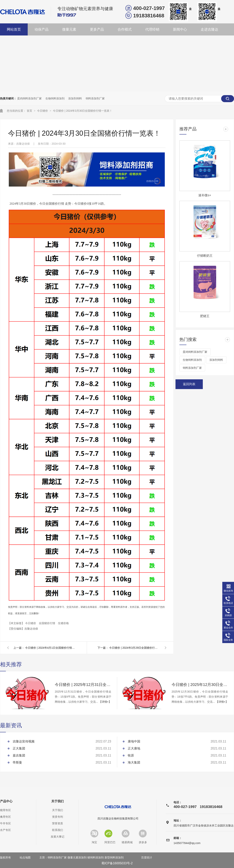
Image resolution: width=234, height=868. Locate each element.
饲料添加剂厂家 (95, 98)
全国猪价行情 (47, 623)
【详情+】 (105, 702)
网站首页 (14, 29)
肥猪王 (205, 316)
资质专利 (58, 817)
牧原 (131, 755)
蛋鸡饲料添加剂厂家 (29, 98)
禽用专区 (5, 817)
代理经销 (152, 29)
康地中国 (134, 741)
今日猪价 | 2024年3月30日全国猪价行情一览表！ (82, 111)
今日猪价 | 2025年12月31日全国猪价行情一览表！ (83, 685)
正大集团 (19, 748)
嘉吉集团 (19, 755)
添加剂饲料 (75, 98)
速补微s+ (205, 195)
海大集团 (134, 762)
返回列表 (189, 384)
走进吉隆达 (209, 29)
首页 (30, 111)
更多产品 (97, 29)
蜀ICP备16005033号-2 (117, 863)
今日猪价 (43, 111)
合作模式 (125, 29)
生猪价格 (63, 623)
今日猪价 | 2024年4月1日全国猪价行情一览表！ (51, 648)
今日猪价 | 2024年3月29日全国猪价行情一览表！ (135, 648)
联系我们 (58, 830)
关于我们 (58, 801)
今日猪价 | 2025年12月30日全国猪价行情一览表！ (200, 685)
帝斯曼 (17, 762)
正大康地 (134, 748)
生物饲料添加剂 (55, 98)
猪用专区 (5, 810)
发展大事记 (58, 837)
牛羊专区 (5, 823)
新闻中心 (180, 29)
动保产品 (42, 29)
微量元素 (69, 29)
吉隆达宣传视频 (24, 741)
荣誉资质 (58, 823)
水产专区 (5, 830)
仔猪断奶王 (205, 256)
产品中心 (6, 801)
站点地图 (25, 857)
